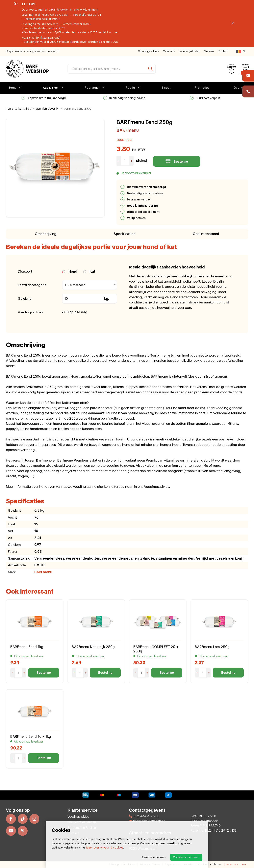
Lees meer (125, 139)
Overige (239, 88)
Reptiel (131, 88)
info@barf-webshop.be (147, 821)
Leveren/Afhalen (189, 51)
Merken (209, 51)
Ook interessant (206, 234)
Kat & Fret (51, 88)
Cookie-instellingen (210, 865)
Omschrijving (46, 234)
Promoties (202, 88)
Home (10, 109)
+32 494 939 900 (144, 816)
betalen (137, 218)
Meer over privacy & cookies (105, 848)
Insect (166, 88)
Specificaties (125, 234)
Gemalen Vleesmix (47, 109)
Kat (89, 271)
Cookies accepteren (186, 857)
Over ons (169, 51)
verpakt (205, 98)
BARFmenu (128, 130)
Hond (13, 88)
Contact (223, 51)
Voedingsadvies (149, 51)
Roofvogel (92, 88)
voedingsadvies (124, 98)
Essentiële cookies (154, 857)
